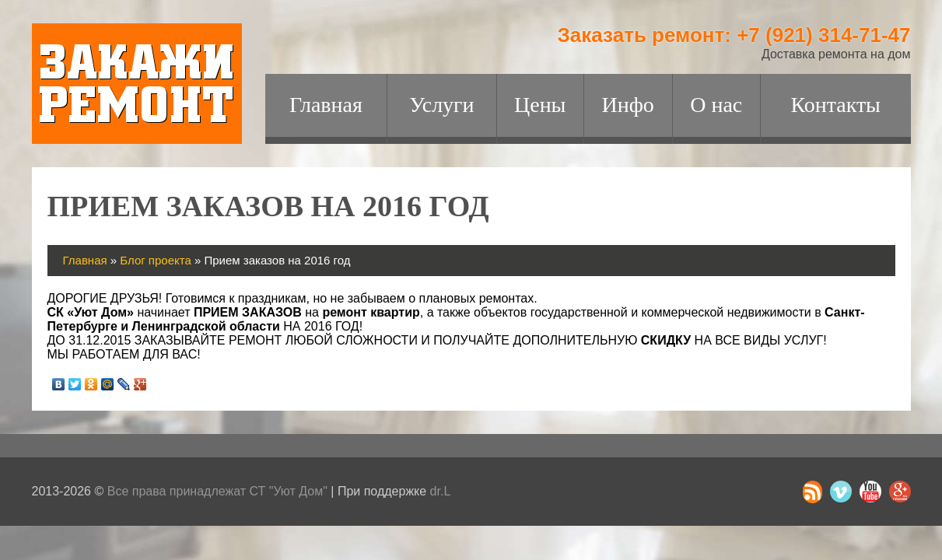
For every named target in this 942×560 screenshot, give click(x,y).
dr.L (441, 491)
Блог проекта (156, 260)
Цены (540, 105)
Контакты (835, 105)
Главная (326, 105)
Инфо (628, 105)
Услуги (441, 105)
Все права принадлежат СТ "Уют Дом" (217, 491)
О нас (716, 105)
